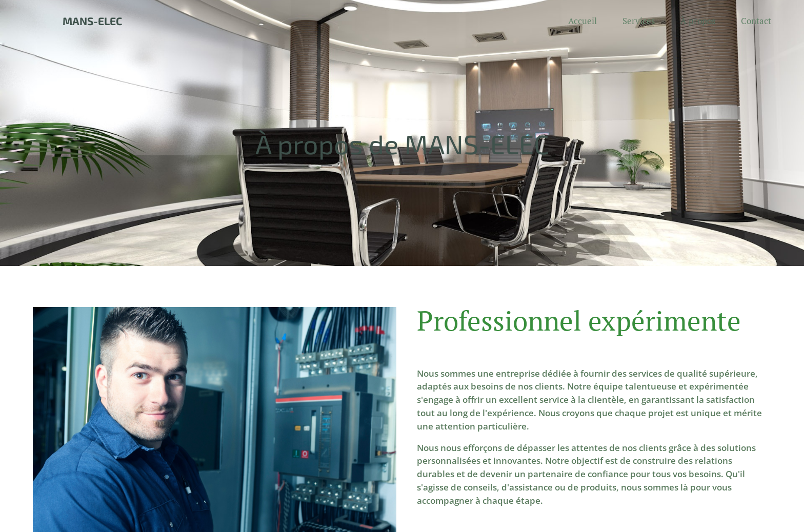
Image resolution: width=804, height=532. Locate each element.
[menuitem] (588, 21)
